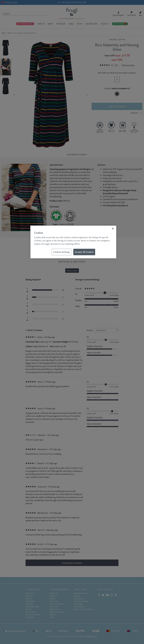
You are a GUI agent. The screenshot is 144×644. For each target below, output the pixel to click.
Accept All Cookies (84, 252)
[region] (73, 242)
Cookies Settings (61, 252)
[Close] (113, 229)
